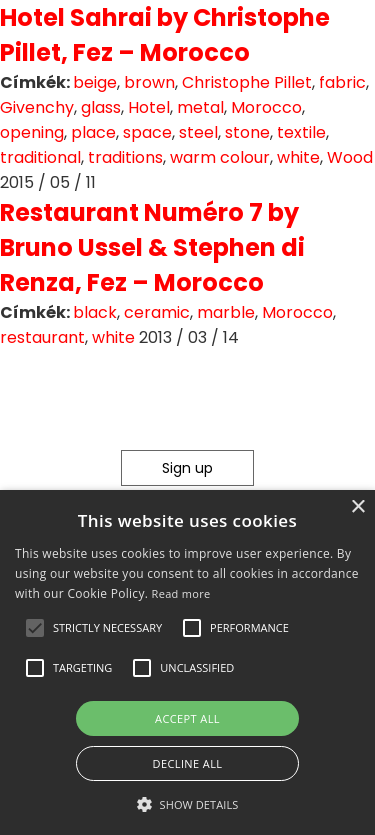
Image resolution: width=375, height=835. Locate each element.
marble (226, 312)
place (93, 132)
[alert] (187, 662)
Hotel (149, 107)
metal (200, 107)
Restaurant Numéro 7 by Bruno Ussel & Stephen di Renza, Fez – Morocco (152, 247)
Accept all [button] (187, 718)
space (147, 132)
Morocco (266, 107)
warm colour (220, 157)
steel (198, 132)
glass (101, 107)
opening (32, 132)
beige (95, 82)
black (95, 312)
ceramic (157, 312)
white (298, 157)
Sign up (187, 468)
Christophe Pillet (247, 82)
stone (247, 132)
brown (149, 82)
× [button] (357, 507)
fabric (342, 82)
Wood (350, 157)
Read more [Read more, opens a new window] (181, 593)
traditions (125, 157)
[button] (35, 628)
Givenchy (37, 107)
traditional (40, 157)
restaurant (42, 337)
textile (301, 132)
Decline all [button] (188, 763)
